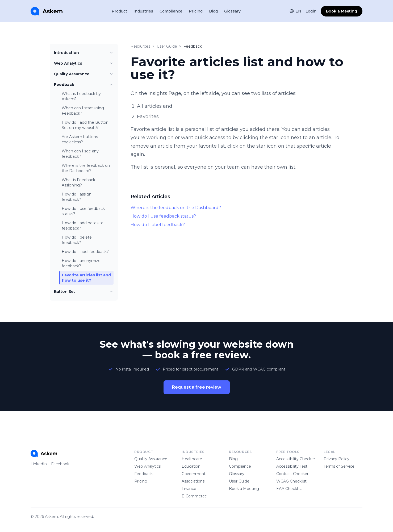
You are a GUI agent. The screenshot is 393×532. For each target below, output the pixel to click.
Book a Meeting (342, 11)
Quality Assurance (84, 74)
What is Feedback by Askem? (81, 96)
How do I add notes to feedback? (83, 226)
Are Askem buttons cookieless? (80, 139)
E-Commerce (194, 496)
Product (119, 11)
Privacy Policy (336, 459)
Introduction (84, 53)
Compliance (171, 11)
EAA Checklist (289, 489)
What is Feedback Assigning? (78, 182)
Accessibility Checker (296, 459)
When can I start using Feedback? (83, 111)
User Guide (167, 46)
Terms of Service (339, 466)
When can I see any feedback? (80, 154)
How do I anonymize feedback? (81, 263)
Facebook (60, 464)
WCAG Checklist (291, 481)
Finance (189, 489)
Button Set (84, 292)
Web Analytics (84, 63)
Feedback (84, 85)
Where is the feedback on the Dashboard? (86, 168)
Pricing (196, 11)
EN (295, 11)
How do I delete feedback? (77, 240)
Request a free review (197, 387)
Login (311, 11)
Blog (213, 11)
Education (191, 466)
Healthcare (192, 459)
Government (194, 474)
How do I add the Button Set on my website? (85, 125)
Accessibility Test (292, 466)
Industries (143, 11)
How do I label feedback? (85, 252)
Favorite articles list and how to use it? (86, 278)
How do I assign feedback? (77, 197)
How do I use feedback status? (83, 211)
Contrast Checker (292, 474)
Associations (193, 481)
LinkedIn (39, 464)
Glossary (232, 11)
